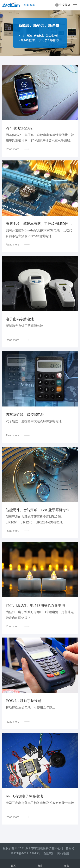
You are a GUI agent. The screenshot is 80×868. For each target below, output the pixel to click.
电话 (40, 863)
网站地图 (63, 853)
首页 (13, 863)
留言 (67, 863)
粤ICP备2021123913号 (26, 853)
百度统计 (50, 853)
